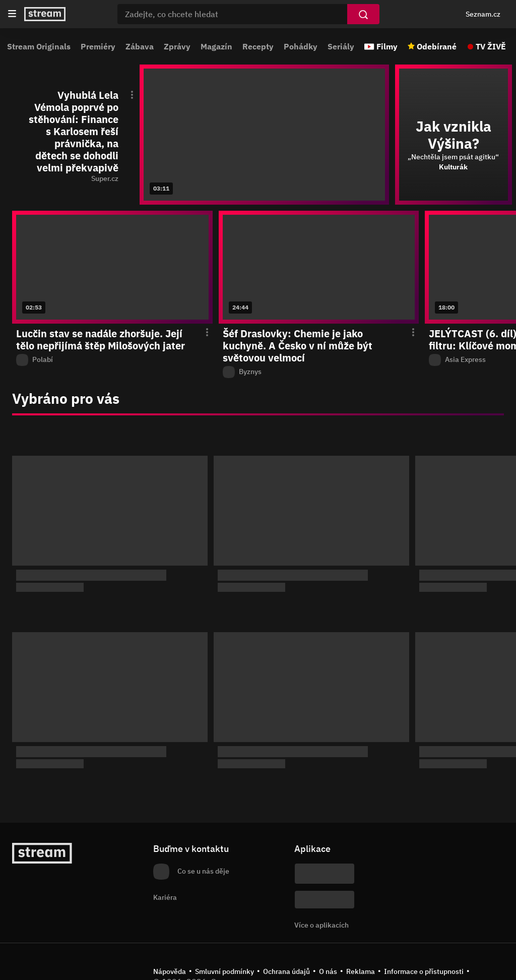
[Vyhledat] (363, 14)
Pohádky (301, 46)
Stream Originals (39, 46)
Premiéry (98, 46)
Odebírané (437, 46)
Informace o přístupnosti (424, 971)
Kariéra (165, 897)
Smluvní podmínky (224, 971)
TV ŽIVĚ (491, 46)
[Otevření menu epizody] (126, 94)
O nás (328, 971)
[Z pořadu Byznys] (319, 372)
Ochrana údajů (286, 971)
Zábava (140, 46)
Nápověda (170, 971)
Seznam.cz (483, 14)
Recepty (258, 46)
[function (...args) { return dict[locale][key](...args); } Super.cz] (79, 179)
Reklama (361, 971)
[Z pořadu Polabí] (112, 360)
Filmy (387, 46)
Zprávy (177, 46)
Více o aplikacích (321, 925)
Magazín (216, 46)
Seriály (341, 46)
